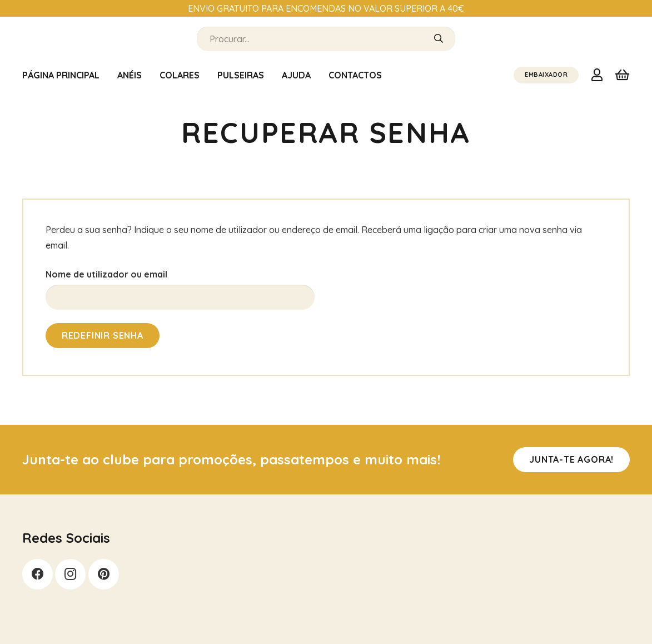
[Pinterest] (104, 574)
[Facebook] (38, 574)
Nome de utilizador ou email (106, 274)
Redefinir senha (103, 335)
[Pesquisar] (439, 39)
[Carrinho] (622, 75)
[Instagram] (70, 574)
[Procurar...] (326, 39)
